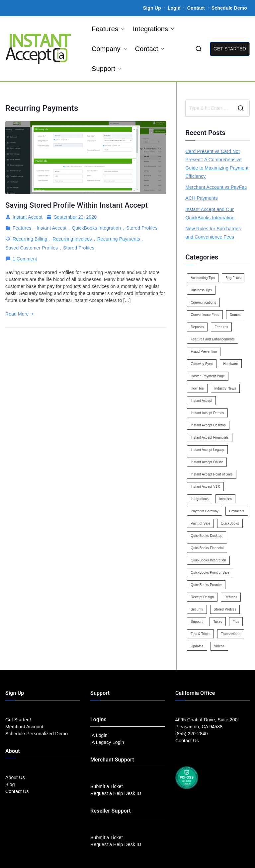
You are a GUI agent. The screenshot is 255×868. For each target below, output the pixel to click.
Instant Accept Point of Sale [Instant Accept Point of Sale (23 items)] (212, 474)
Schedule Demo (229, 8)
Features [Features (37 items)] (221, 327)
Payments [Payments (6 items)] (237, 511)
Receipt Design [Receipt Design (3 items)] (202, 597)
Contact (197, 8)
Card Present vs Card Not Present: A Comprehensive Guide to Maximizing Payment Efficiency (217, 164)
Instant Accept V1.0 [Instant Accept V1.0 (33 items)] (205, 487)
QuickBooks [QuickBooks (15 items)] (230, 523)
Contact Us (17, 791)
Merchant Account (24, 727)
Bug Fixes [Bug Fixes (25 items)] (233, 278)
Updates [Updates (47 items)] (197, 646)
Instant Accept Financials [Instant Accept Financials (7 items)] (210, 437)
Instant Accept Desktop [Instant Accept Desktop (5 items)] (208, 425)
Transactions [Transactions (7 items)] (231, 634)
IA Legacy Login (107, 742)
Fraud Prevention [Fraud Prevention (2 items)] (204, 352)
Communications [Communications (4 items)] (203, 302)
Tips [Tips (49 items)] (236, 622)
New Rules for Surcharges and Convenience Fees (213, 233)
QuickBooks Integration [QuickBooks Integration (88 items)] (208, 560)
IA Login (99, 735)
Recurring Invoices (72, 239)
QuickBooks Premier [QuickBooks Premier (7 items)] (206, 585)
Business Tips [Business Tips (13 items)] (201, 290)
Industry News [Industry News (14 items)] (225, 388)
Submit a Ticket (107, 786)
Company (109, 49)
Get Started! (18, 720)
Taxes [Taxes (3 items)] (218, 622)
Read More (19, 314)
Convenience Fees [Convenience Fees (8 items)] (205, 315)
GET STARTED (230, 49)
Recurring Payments (119, 239)
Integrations (154, 29)
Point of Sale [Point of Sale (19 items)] (200, 523)
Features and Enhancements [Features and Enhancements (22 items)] (212, 339)
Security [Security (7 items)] (197, 609)
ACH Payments (201, 198)
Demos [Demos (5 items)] (235, 315)
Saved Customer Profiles (32, 248)
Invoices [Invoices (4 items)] (225, 499)
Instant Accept (28, 217)
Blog (10, 784)
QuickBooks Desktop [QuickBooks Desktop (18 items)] (206, 536)
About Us (15, 777)
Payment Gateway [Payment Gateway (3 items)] (205, 511)
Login (174, 8)
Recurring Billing (30, 239)
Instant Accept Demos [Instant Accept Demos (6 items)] (207, 413)
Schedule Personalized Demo (37, 734)
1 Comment (25, 259)
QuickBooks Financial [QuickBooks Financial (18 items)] (207, 548)
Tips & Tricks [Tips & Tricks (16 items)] (200, 634)
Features (108, 29)
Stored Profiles (142, 228)
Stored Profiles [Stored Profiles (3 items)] (225, 609)
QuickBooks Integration (96, 228)
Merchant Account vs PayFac (216, 187)
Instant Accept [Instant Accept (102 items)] (201, 401)
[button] (122, 29)
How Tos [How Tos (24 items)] (197, 388)
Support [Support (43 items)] (197, 622)
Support (107, 69)
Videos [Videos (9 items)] (219, 646)
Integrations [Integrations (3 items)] (200, 499)
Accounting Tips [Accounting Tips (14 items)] (203, 278)
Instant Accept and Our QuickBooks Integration (210, 214)
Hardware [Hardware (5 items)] (231, 364)
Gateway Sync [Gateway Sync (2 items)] (202, 364)
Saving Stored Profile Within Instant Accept (77, 205)
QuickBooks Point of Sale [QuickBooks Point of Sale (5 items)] (210, 573)
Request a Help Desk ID (116, 793)
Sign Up (152, 8)
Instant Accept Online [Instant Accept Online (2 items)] (207, 462)
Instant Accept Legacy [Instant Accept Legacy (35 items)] (207, 450)
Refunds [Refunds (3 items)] (231, 597)
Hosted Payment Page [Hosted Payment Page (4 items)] (208, 376)
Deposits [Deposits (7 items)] (197, 327)
